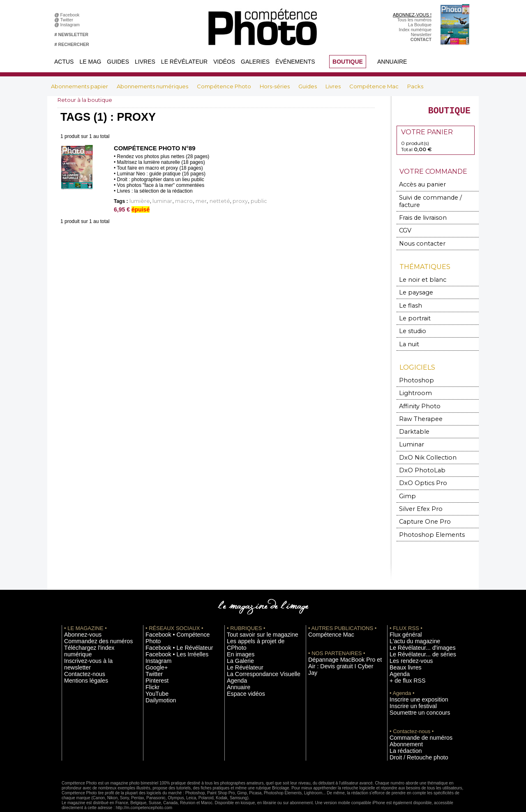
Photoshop (413, 371)
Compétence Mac (375, 86)
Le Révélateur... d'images (414, 630)
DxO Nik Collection (422, 445)
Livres (145, 62)
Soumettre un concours (412, 692)
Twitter (68, 20)
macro (175, 201)
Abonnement (402, 723)
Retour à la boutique (87, 100)
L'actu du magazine (408, 624)
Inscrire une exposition (412, 680)
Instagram (71, 25)
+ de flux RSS (403, 661)
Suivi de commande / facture (433, 201)
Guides (118, 62)
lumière (138, 201)
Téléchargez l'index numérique (94, 630)
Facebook (71, 15)
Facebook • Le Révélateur (171, 624)
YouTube (154, 667)
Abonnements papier (80, 86)
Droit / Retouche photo (412, 735)
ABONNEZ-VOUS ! (412, 15)
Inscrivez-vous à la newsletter (93, 637)
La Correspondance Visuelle (254, 649)
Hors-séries (275, 86)
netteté (203, 201)
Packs (415, 86)
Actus (64, 62)
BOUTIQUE (348, 62)
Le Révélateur (184, 62)
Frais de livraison (419, 213)
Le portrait (412, 310)
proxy (219, 201)
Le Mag (90, 62)
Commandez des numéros (90, 624)
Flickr (151, 661)
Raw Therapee (416, 408)
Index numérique (415, 30)
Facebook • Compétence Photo (176, 618)
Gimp (406, 482)
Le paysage (413, 286)
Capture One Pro (420, 506)
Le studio (410, 323)
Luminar (410, 432)
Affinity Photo (416, 395)
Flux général (402, 618)
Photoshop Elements (424, 519)
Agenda (234, 655)
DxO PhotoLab (418, 457)
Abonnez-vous (78, 618)
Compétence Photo (225, 86)
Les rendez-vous (406, 643)
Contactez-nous (80, 643)
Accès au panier (418, 188)
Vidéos (224, 62)
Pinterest (154, 655)
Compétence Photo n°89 (152, 148)
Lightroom (412, 383)
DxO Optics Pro (418, 469)
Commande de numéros (413, 717)
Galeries (255, 62)
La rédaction (402, 729)
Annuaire (392, 62)
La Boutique (420, 25)
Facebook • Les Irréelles (169, 630)
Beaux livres (401, 649)
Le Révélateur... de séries (414, 637)
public (234, 201)
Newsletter (421, 35)
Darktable (411, 420)
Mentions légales (81, 649)
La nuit (408, 335)
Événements (295, 62)
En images (237, 630)
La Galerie (237, 637)
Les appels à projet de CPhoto (256, 624)
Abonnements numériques (153, 86)
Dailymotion (157, 674)
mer (188, 201)
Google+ (154, 643)
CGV (405, 225)
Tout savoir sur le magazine (254, 618)
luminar (157, 201)
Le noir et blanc (418, 273)
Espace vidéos (241, 667)
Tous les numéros (414, 20)
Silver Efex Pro (416, 494)
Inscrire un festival (407, 686)
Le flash (408, 298)
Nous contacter (417, 238)
